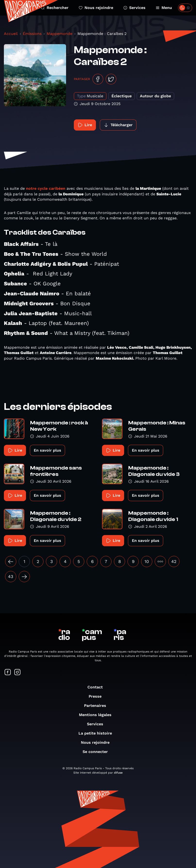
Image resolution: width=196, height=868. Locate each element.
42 (174, 561)
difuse (118, 773)
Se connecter (98, 752)
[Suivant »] (24, 577)
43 (11, 576)
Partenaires (98, 706)
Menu (164, 8)
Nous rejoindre (96, 8)
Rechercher (55, 8)
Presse (98, 696)
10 (147, 561)
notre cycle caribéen (46, 188)
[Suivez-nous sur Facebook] (8, 673)
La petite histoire (98, 733)
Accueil (11, 34)
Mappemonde (60, 34)
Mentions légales (98, 715)
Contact (98, 687)
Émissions (32, 34)
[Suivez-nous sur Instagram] (17, 673)
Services (134, 8)
